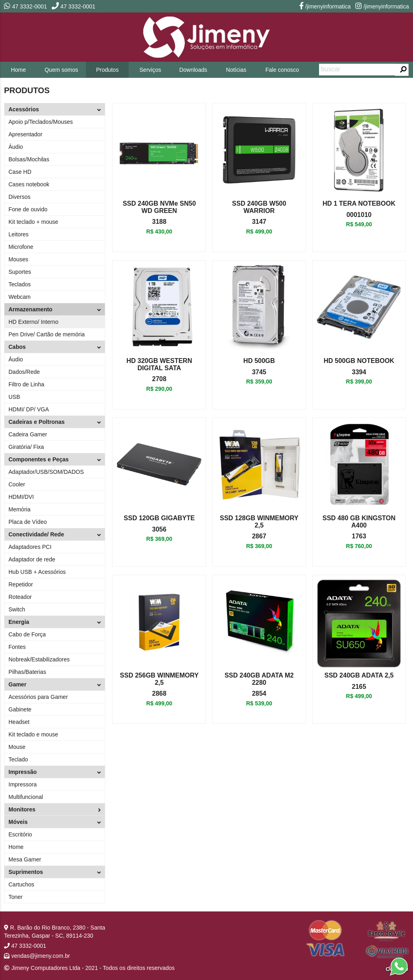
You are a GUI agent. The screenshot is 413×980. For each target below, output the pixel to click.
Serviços (150, 70)
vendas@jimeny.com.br (37, 956)
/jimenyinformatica (325, 6)
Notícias (236, 70)
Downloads (193, 70)
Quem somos (61, 70)
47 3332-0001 (25, 6)
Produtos (107, 70)
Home (18, 70)
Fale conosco (282, 70)
